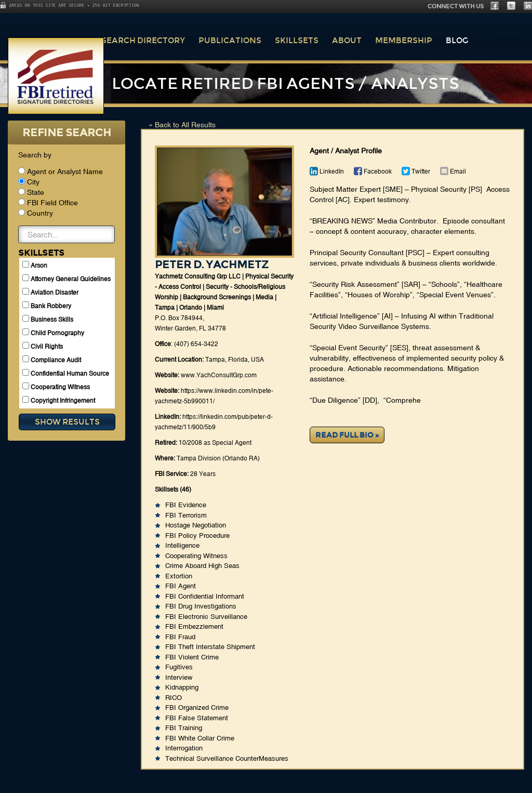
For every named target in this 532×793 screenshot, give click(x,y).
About (347, 40)
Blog (457, 40)
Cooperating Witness (56, 387)
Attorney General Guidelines (66, 279)
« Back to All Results (182, 125)
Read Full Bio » (347, 435)
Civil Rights (43, 346)
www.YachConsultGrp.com (219, 375)
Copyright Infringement (59, 400)
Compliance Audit (52, 360)
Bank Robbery (47, 306)
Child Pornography (53, 333)
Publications (230, 40)
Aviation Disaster (50, 292)
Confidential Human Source (66, 373)
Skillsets (297, 40)
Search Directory (143, 40)
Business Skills (48, 319)
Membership (404, 40)
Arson (35, 265)
